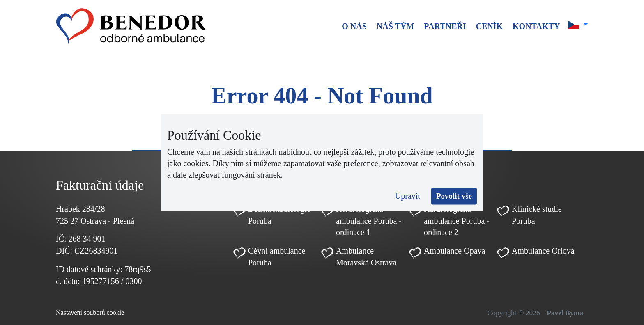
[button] (578, 25)
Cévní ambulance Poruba (277, 257)
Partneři (445, 26)
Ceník (489, 26)
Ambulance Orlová (543, 251)
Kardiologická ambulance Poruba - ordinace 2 (457, 221)
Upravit (408, 196)
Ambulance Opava (454, 251)
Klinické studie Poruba (537, 215)
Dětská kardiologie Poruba (279, 215)
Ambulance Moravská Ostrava (366, 257)
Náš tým (395, 26)
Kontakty (536, 26)
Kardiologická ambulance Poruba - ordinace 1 (369, 221)
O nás (354, 26)
